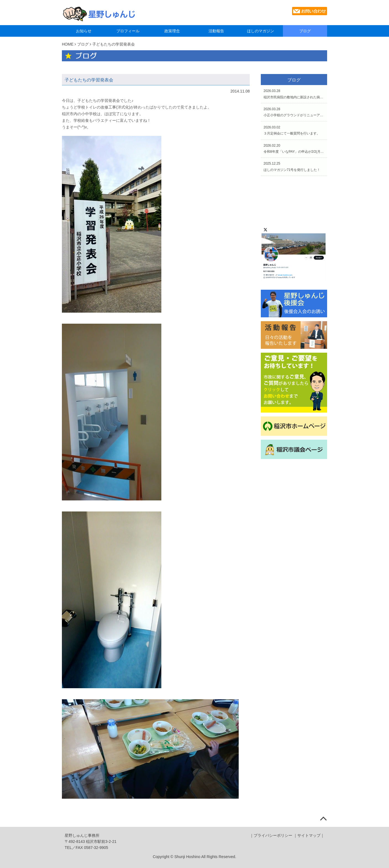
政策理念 (172, 31)
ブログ (305, 31)
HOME (68, 44)
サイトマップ (309, 835)
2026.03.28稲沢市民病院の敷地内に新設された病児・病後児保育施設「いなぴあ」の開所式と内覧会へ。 (294, 94)
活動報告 (216, 31)
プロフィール (128, 31)
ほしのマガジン (261, 31)
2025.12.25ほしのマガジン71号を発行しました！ (292, 167)
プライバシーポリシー (273, 835)
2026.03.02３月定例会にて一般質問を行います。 (292, 130)
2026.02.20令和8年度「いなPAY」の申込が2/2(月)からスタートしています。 (294, 149)
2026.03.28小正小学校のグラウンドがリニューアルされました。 (294, 112)
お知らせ (84, 31)
